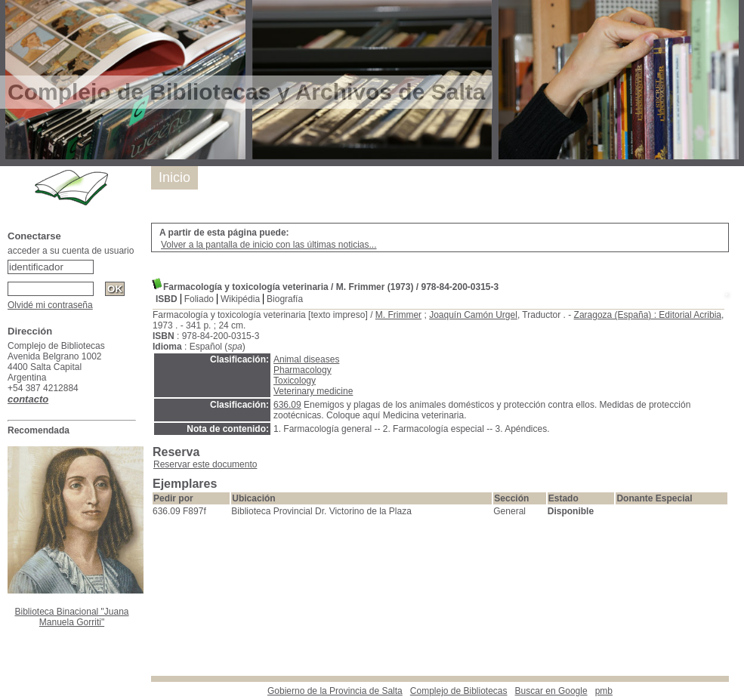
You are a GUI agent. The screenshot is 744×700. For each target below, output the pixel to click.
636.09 (287, 405)
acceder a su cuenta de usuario (71, 251)
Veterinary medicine (313, 391)
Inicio (174, 177)
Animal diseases (306, 359)
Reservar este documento (205, 464)
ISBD (167, 299)
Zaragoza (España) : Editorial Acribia (648, 315)
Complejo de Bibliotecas (459, 691)
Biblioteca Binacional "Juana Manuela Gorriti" (71, 617)
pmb (604, 691)
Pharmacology (303, 370)
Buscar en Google (551, 691)
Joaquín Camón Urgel (473, 315)
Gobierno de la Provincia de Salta (335, 691)
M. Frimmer (398, 315)
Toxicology (295, 381)
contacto (28, 399)
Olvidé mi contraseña (50, 305)
